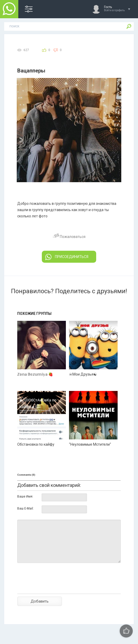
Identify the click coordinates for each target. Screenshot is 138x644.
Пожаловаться (69, 237)
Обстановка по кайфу (36, 444)
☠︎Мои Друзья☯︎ (83, 374)
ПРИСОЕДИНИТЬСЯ (67, 257)
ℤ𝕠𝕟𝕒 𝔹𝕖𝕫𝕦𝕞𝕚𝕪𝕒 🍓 (35, 374)
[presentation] (57, 587)
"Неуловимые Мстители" (90, 444)
